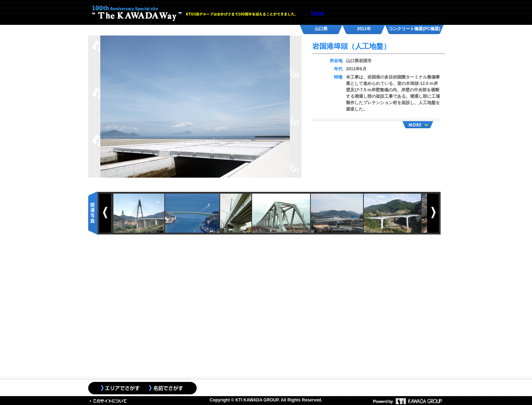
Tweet (317, 13)
